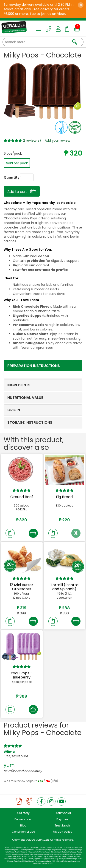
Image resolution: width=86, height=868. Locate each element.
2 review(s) (32, 140)
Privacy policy (63, 832)
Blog (23, 825)
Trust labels (63, 825)
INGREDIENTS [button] (19, 385)
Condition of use (23, 832)
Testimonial (63, 813)
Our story (23, 813)
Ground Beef (22, 497)
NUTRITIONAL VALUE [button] (25, 398)
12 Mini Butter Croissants (22, 587)
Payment (63, 819)
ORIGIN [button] (14, 410)
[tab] (43, 366)
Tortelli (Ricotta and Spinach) (64, 587)
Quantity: (7, 177)
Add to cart (22, 191)
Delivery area (23, 819)
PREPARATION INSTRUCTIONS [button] (34, 366)
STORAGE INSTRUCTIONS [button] (30, 422)
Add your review (57, 140)
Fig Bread (64, 497)
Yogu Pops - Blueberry (22, 675)
